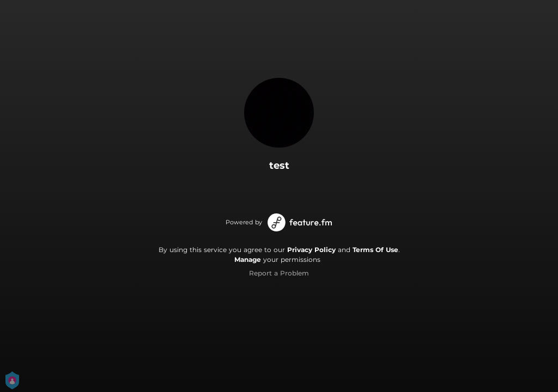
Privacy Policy (311, 250)
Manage (248, 259)
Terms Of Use (375, 250)
